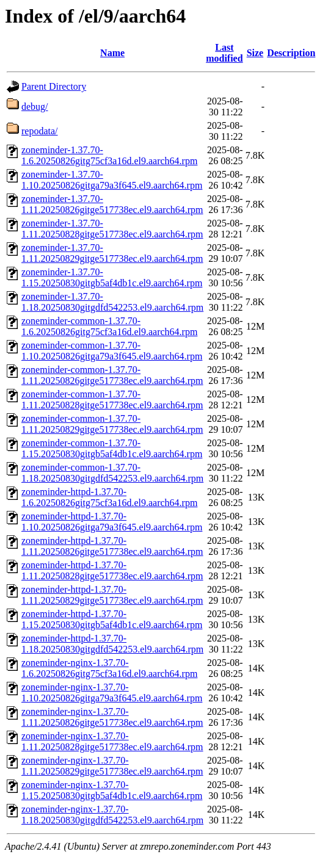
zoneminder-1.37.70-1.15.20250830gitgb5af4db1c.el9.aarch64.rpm (112, 277)
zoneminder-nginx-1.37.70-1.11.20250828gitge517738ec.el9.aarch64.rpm (112, 741)
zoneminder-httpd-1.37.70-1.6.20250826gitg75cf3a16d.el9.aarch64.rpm (109, 497)
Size (255, 53)
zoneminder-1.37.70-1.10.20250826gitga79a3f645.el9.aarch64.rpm (112, 180)
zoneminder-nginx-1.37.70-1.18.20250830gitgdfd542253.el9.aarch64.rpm (112, 815)
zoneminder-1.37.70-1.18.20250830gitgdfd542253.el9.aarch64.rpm (112, 302)
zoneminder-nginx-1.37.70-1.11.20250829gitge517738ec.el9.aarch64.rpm (112, 766)
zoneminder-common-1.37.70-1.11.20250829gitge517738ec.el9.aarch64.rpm (112, 424)
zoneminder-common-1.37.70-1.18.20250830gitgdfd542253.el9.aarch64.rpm (112, 473)
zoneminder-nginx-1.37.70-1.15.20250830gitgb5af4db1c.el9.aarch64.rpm (112, 790)
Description (291, 53)
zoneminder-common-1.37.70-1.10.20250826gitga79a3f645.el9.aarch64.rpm (112, 351)
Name (112, 53)
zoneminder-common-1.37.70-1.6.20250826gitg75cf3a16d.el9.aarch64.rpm (109, 326)
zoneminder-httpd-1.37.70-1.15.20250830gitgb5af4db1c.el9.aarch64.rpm (112, 619)
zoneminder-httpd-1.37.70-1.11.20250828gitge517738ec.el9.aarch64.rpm (112, 570)
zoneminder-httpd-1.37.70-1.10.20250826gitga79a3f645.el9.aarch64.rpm (112, 522)
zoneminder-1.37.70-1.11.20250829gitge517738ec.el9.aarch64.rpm (112, 253)
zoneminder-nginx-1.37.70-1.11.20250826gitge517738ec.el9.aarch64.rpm (112, 717)
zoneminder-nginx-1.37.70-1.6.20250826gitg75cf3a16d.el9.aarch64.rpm (109, 668)
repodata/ (40, 131)
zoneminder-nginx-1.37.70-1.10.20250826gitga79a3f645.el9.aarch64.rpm (112, 693)
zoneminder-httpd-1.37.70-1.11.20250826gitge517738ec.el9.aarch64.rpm (112, 546)
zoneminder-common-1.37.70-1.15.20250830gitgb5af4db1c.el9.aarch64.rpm (112, 448)
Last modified (224, 53)
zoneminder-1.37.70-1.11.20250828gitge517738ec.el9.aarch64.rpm (112, 229)
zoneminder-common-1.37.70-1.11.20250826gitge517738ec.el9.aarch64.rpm (112, 375)
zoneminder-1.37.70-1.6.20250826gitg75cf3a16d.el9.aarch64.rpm (109, 155)
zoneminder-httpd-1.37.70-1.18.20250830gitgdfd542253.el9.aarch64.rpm (112, 644)
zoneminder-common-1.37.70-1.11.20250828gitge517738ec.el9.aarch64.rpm (112, 400)
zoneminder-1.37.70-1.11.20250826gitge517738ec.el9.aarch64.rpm (112, 204)
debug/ (35, 107)
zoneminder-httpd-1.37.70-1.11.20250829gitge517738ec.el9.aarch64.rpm (112, 595)
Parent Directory (54, 86)
